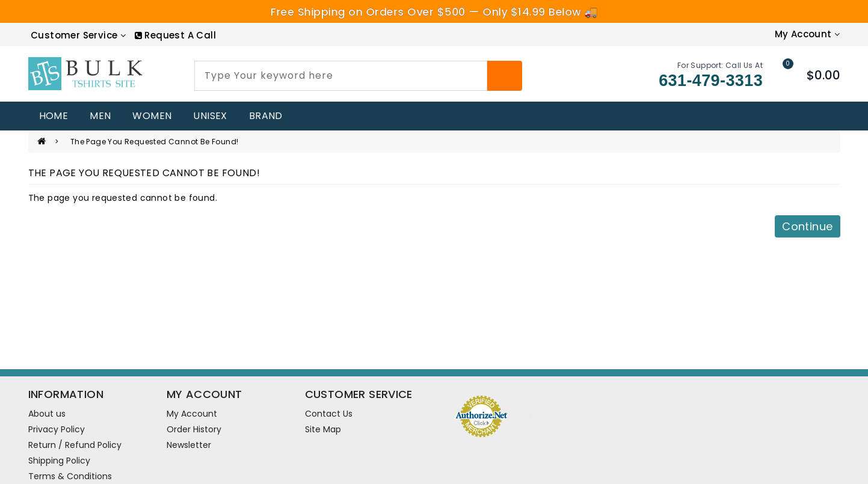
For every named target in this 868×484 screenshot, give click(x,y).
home (54, 116)
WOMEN (152, 116)
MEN (100, 116)
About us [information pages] (47, 414)
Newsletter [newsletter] (189, 445)
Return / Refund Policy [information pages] (75, 445)
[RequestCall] (175, 35)
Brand (266, 116)
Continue (807, 226)
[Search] (505, 76)
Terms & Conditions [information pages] (70, 476)
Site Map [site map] (323, 429)
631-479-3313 (711, 81)
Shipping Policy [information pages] (59, 461)
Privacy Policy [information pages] (57, 429)
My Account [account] (192, 414)
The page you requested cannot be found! (155, 142)
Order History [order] (194, 429)
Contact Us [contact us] (329, 414)
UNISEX (210, 116)
